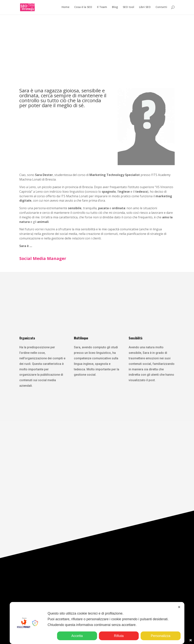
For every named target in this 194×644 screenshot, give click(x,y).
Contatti (161, 8)
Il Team (102, 8)
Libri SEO (145, 8)
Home (65, 8)
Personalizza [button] (161, 636)
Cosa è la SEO (83, 8)
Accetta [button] (77, 636)
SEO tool (128, 8)
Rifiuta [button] (119, 636)
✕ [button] (179, 607)
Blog (115, 8)
